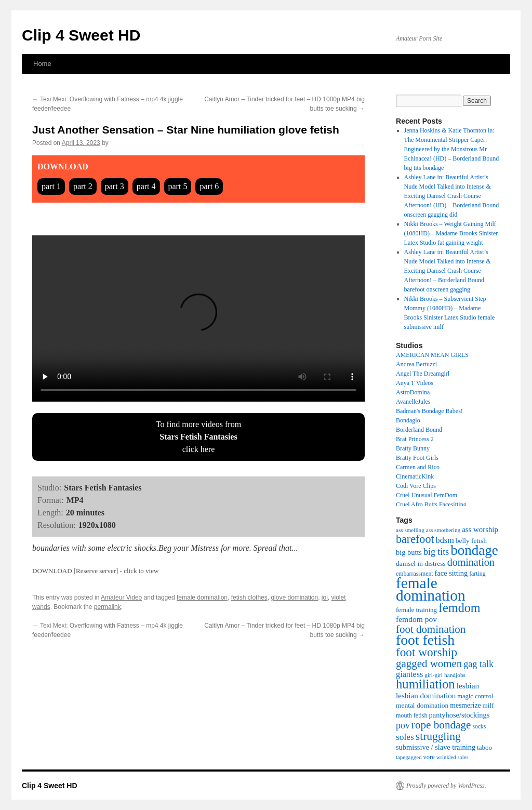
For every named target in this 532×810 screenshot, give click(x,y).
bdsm (445, 540)
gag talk (478, 664)
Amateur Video (121, 597)
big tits (436, 552)
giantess (409, 674)
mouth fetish (412, 715)
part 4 (146, 186)
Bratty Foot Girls (417, 458)
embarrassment (415, 574)
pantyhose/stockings (460, 715)
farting (477, 574)
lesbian (468, 686)
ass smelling (410, 530)
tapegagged (409, 757)
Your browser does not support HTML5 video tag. (198, 318)
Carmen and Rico (418, 467)
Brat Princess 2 (415, 439)
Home (42, 64)
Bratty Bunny (413, 448)
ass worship (480, 529)
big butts (409, 552)
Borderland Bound (419, 430)
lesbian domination (426, 696)
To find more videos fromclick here (198, 437)
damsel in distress (421, 563)
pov (403, 725)
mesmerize (465, 705)
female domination (202, 597)
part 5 (178, 186)
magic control (475, 696)
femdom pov (416, 619)
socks (479, 727)
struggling (438, 736)
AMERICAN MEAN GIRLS (432, 355)
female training (416, 610)
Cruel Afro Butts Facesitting (431, 504)
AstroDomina (413, 392)
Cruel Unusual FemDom (427, 495)
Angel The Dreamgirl (423, 374)
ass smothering (443, 530)
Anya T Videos (415, 383)
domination (471, 562)
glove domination (294, 597)
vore (429, 757)
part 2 (83, 186)
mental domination (422, 705)
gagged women (429, 663)
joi (325, 597)
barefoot (415, 539)
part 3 (115, 186)
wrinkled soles (453, 757)
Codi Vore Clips (416, 486)
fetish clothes (249, 597)
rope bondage (441, 725)
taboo (484, 747)
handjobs (455, 675)
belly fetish (471, 541)
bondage (474, 550)
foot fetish (425, 640)
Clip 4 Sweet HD (81, 35)
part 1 (51, 186)
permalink (108, 607)
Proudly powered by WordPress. (446, 786)
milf (488, 705)
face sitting (451, 573)
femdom (460, 608)
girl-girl (434, 675)
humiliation (425, 684)
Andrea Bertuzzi (416, 364)
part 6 (209, 186)
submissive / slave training (436, 747)
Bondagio (408, 420)
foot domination (431, 629)
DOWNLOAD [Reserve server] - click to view (95, 571)
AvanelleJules (413, 402)
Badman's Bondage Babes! (429, 411)
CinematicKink (415, 476)
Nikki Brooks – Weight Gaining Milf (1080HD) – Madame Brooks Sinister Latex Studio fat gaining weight (451, 233)
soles (405, 737)
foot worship (427, 652)
